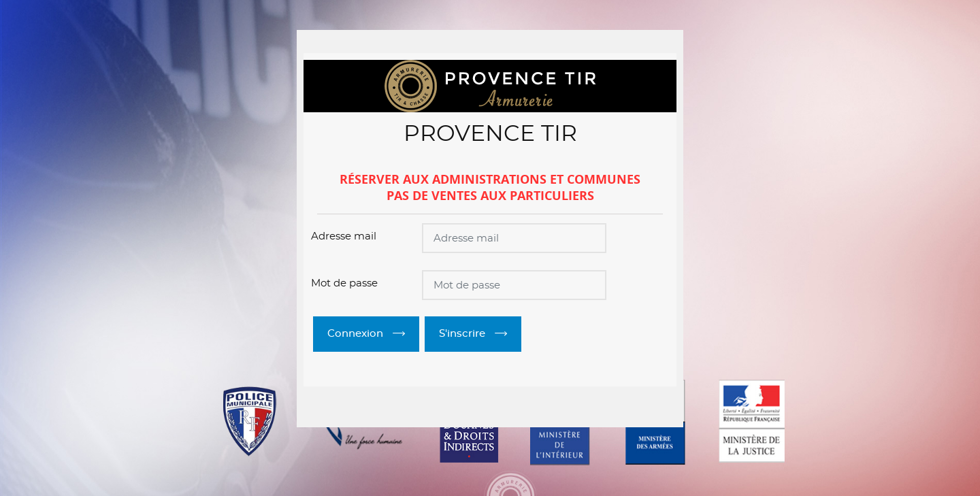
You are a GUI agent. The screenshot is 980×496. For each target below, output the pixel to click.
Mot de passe (344, 283)
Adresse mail (344, 236)
